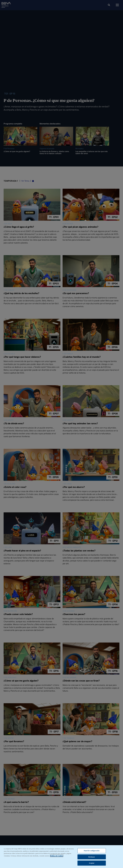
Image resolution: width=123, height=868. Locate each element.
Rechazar (92, 858)
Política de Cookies (57, 857)
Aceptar (92, 864)
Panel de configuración (92, 852)
